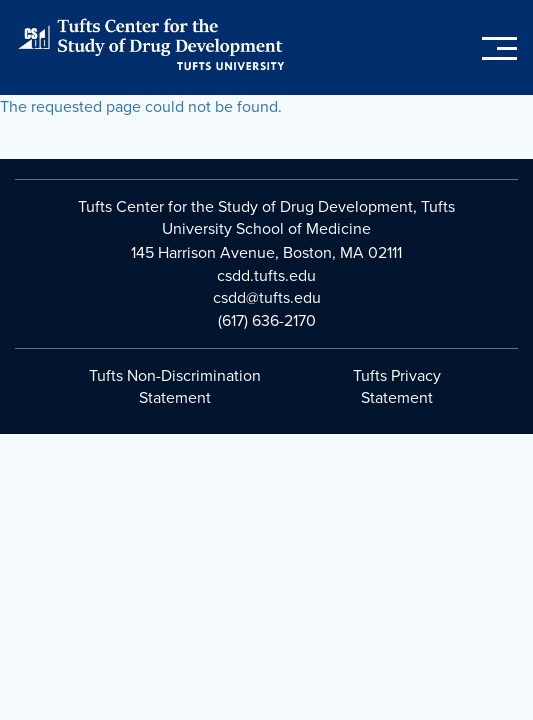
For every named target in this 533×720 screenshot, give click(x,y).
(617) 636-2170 (267, 321)
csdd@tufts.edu (267, 298)
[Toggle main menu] (499, 49)
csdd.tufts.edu (266, 276)
